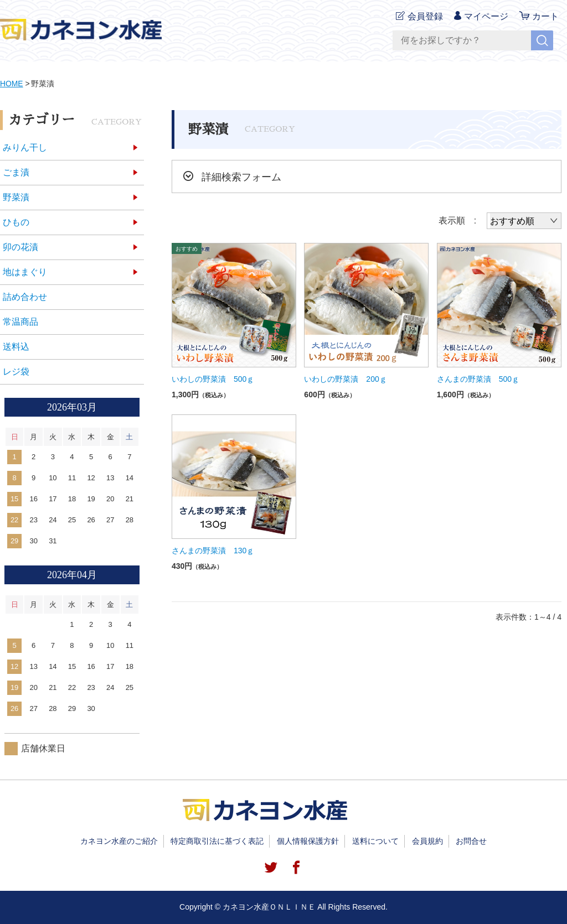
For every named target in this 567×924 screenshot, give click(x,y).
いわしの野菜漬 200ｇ (345, 379)
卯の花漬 (20, 247)
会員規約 (427, 841)
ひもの (16, 222)
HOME (12, 84)
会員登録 (425, 16)
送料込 (16, 347)
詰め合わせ (25, 297)
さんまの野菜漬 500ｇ (478, 379)
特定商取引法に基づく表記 (217, 841)
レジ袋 (16, 372)
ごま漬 (16, 172)
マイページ (486, 16)
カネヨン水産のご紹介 (119, 841)
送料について (375, 841)
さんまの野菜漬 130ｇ (213, 551)
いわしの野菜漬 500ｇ (213, 379)
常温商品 (20, 322)
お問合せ (471, 841)
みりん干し (25, 147)
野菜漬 (16, 197)
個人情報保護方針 (308, 841)
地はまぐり (25, 272)
